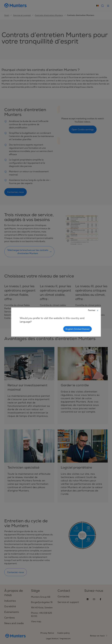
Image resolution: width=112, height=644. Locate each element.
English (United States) (77, 329)
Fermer (93, 310)
